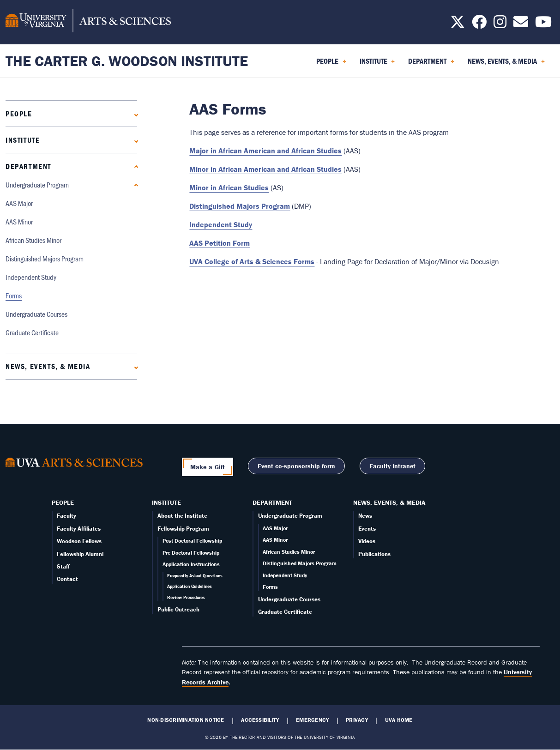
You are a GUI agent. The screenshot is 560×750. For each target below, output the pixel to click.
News (365, 516)
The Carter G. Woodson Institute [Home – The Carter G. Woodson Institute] (127, 61)
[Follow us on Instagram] (500, 24)
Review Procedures (186, 597)
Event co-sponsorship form (296, 466)
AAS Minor (19, 221)
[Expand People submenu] (134, 114)
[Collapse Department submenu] (134, 166)
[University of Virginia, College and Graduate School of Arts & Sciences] (88, 22)
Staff (63, 566)
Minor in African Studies (229, 187)
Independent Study (31, 277)
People (19, 114)
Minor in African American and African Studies (265, 169)
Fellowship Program (183, 529)
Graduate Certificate (32, 332)
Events (367, 529)
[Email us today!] (521, 24)
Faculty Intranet (392, 466)
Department (28, 166)
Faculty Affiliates (79, 529)
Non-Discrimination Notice (186, 720)
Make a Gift (208, 467)
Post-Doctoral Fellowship (192, 541)
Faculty (66, 516)
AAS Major (19, 203)
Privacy (357, 720)
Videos (367, 541)
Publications (374, 554)
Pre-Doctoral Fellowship (191, 553)
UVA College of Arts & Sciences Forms (252, 261)
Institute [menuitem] (377, 64)
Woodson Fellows (79, 541)
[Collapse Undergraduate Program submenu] (134, 185)
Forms (14, 295)
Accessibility (260, 720)
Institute (23, 140)
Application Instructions (191, 564)
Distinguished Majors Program (45, 258)
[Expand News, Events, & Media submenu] (134, 366)
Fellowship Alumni (80, 554)
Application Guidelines (190, 586)
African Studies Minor (33, 240)
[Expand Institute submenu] (134, 140)
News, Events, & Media (48, 366)
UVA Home (399, 720)
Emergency (312, 720)
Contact (67, 579)
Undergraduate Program (37, 184)
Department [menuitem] (431, 64)
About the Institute (182, 516)
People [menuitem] (331, 64)
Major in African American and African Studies (265, 151)
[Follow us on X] (458, 24)
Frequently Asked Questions (195, 576)
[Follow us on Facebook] (479, 24)
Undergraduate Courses (36, 314)
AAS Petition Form (220, 243)
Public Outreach (178, 609)
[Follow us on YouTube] (543, 24)
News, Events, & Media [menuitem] (506, 64)
